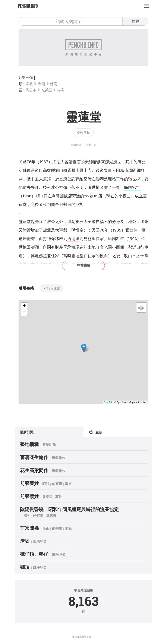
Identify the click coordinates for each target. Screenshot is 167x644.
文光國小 (108, 247)
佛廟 (53, 84)
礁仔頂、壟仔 (38, 554)
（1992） (133, 238)
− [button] (24, 312)
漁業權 (55, 515)
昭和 (50, 484)
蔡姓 (63, 497)
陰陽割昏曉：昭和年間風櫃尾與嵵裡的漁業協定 (73, 509)
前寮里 (61, 484)
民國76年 (27, 162)
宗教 (29, 84)
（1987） (44, 162)
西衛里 (73, 238)
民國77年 (133, 187)
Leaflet (108, 402)
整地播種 (33, 444)
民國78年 (100, 230)
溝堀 (29, 541)
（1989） (117, 230)
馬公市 (31, 90)
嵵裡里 (42, 515)
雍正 (50, 528)
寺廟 (41, 84)
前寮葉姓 (33, 483)
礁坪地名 (62, 554)
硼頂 (29, 567)
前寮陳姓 (33, 528)
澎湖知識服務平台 (82, 637)
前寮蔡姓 (33, 496)
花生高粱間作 (38, 470)
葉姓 (72, 484)
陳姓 (72, 528)
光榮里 (47, 90)
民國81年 (116, 238)
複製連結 (83, 132)
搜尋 (135, 21)
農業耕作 (53, 445)
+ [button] (24, 306)
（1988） (27, 196)
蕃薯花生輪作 (38, 457)
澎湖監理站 (106, 179)
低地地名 (44, 541)
